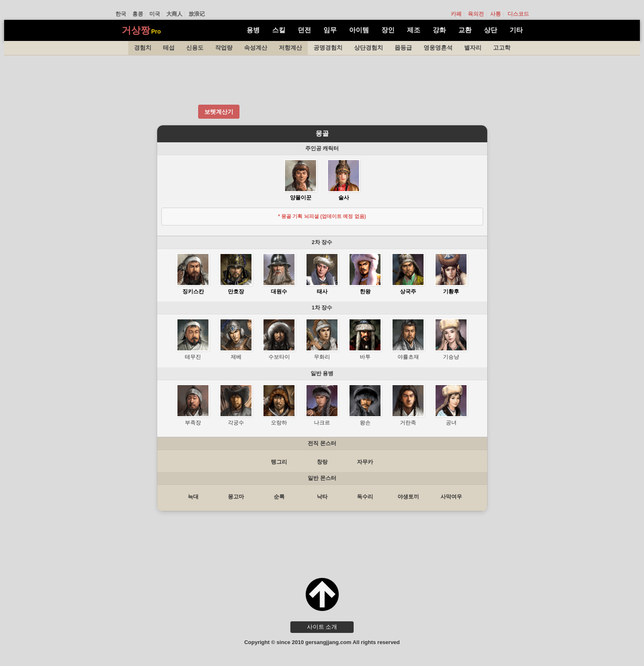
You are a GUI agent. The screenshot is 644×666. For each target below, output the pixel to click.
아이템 (359, 30)
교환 (465, 30)
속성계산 (256, 48)
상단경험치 (369, 48)
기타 (516, 30)
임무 (330, 30)
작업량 (224, 48)
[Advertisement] (322, 80)
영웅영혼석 (438, 48)
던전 (304, 30)
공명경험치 (328, 48)
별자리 (473, 48)
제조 (414, 30)
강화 (439, 30)
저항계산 (290, 48)
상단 (491, 30)
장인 (388, 30)
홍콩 (138, 14)
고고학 (502, 48)
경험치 (143, 48)
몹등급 (403, 48)
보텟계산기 (219, 112)
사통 (496, 14)
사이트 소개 (322, 627)
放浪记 (197, 14)
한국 (121, 14)
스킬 (279, 30)
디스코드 (518, 14)
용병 (253, 30)
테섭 (169, 48)
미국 (155, 14)
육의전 (476, 14)
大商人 (174, 14)
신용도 (195, 48)
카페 (456, 14)
